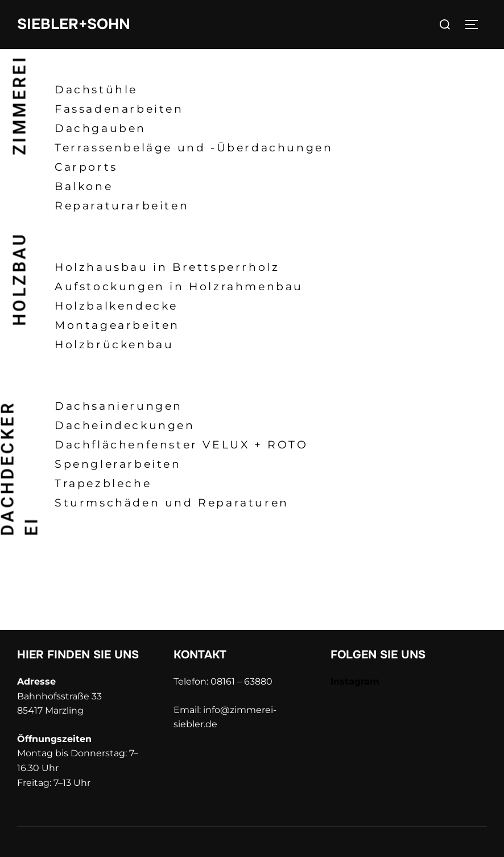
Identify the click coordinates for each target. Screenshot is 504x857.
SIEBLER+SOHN (74, 24)
